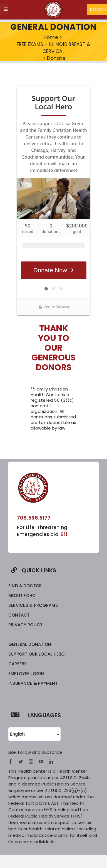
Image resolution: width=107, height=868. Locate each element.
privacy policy (26, 625)
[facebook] (11, 762)
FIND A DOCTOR (25, 586)
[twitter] (21, 762)
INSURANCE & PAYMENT (33, 683)
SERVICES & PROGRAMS (33, 605)
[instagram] (31, 762)
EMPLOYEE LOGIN (26, 674)
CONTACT (19, 615)
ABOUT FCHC (22, 596)
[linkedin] (51, 762)
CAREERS (18, 664)
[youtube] (41, 762)
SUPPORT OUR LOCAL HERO (37, 654)
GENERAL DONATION (30, 644)
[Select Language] (34, 734)
